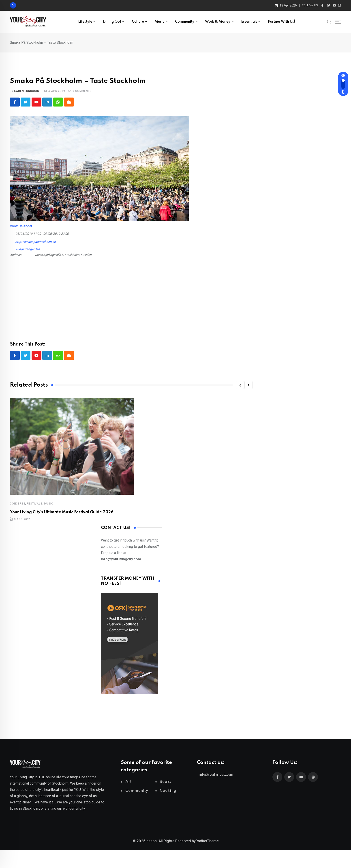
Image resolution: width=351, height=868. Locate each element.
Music (159, 22)
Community (185, 22)
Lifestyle (85, 22)
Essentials (249, 22)
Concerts (18, 504)
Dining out (112, 22)
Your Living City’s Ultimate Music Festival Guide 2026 (62, 513)
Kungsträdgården (28, 249)
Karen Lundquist (27, 91)
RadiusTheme (207, 841)
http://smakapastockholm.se (33, 241)
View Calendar (21, 226)
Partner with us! (281, 22)
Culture (138, 22)
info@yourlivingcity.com (216, 775)
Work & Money (218, 22)
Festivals (35, 504)
